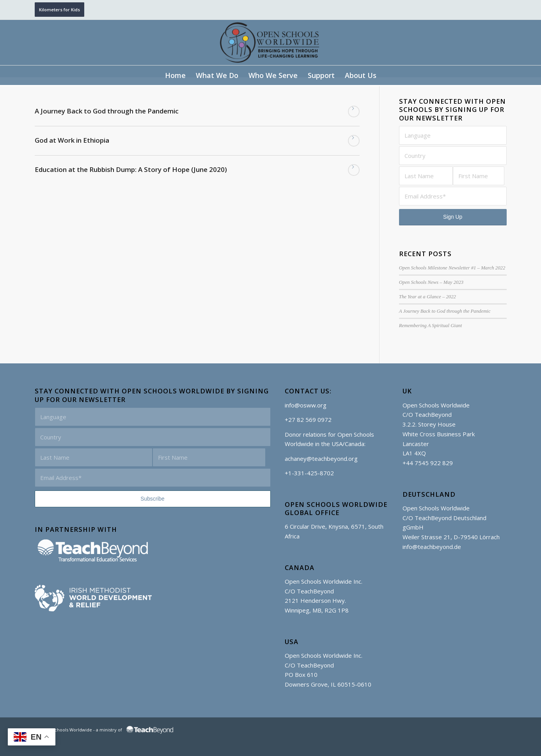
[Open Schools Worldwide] (271, 42)
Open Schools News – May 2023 (431, 282)
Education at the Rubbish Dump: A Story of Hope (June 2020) (131, 169)
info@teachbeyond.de (432, 547)
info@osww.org (306, 405)
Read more (354, 112)
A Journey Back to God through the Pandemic (107, 111)
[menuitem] (175, 75)
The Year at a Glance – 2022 (427, 297)
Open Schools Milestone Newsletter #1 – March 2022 (452, 268)
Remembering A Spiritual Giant (430, 326)
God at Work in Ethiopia (72, 140)
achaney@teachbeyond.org (321, 459)
